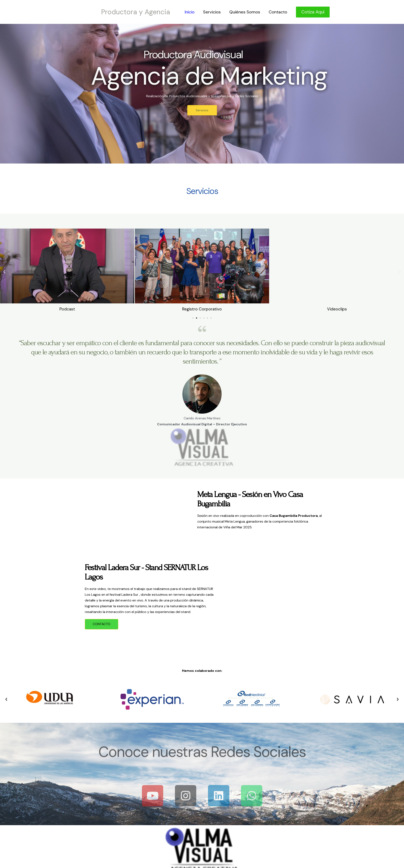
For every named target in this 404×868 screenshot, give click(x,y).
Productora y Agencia (136, 12)
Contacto (278, 12)
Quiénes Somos (245, 12)
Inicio (190, 12)
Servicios (212, 12)
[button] (4, 272)
